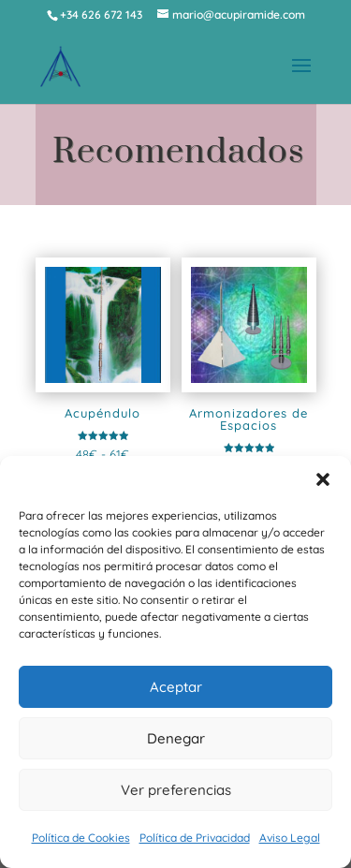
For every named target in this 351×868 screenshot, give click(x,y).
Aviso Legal (290, 838)
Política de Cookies (81, 838)
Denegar (176, 738)
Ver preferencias (176, 790)
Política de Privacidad (195, 838)
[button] (323, 479)
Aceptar (176, 687)
